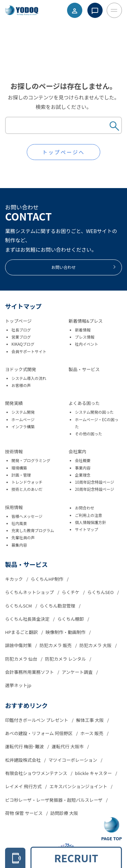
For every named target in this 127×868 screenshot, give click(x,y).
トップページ (18, 321)
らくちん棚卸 (71, 619)
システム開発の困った (94, 412)
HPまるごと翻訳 (22, 632)
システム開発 (23, 412)
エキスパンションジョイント (79, 786)
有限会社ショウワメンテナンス (37, 773)
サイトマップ (87, 529)
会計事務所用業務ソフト (30, 672)
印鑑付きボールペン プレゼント (37, 720)
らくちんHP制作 (48, 579)
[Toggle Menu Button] (114, 10)
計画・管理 (21, 475)
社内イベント (87, 344)
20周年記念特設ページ (94, 489)
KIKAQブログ (23, 344)
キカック (14, 579)
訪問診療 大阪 (64, 813)
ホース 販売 (92, 733)
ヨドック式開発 (21, 369)
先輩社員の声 (23, 538)
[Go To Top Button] (112, 829)
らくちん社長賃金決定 (28, 619)
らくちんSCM (19, 606)
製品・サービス (84, 369)
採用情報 (14, 507)
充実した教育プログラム (33, 530)
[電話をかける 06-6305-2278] (15, 858)
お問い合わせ (84, 267)
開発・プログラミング (31, 460)
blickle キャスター (94, 773)
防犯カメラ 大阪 (96, 645)
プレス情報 (84, 337)
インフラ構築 (23, 427)
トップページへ (64, 152)
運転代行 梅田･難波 (25, 746)
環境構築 (19, 468)
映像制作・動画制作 (66, 632)
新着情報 (83, 330)
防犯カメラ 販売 (56, 645)
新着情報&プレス (86, 321)
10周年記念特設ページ (94, 482)
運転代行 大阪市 (68, 746)
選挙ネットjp (18, 685)
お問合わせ (84, 508)
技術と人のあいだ (27, 489)
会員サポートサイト (29, 351)
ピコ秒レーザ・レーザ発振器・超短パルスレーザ (54, 800)
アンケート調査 (78, 672)
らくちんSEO (101, 592)
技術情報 (14, 451)
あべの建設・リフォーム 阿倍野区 (39, 733)
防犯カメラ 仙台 (22, 659)
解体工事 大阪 (91, 720)
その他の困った (88, 434)
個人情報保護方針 (90, 522)
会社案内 (78, 451)
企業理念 (83, 475)
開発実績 (14, 403)
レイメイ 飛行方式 (24, 786)
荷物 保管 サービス (24, 813)
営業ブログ (21, 337)
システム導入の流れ (29, 378)
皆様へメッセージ (27, 516)
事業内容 (83, 468)
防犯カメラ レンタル (66, 659)
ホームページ (23, 419)
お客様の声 (21, 385)
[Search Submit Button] (114, 127)
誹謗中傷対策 (19, 645)
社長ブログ (21, 330)
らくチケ (71, 592)
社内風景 (19, 523)
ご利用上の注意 (88, 515)
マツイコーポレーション (73, 760)
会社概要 (83, 460)
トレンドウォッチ (27, 482)
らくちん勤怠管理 (58, 606)
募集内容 (19, 545)
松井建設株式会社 (23, 760)
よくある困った (84, 403)
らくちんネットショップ (30, 592)
